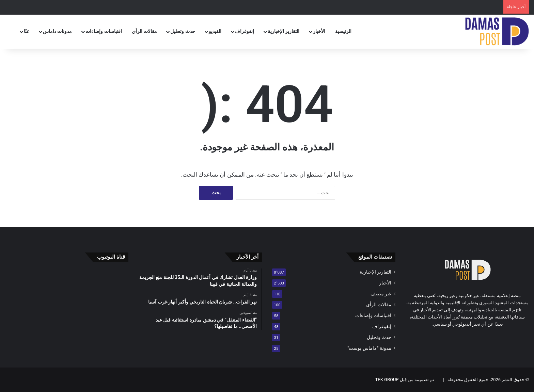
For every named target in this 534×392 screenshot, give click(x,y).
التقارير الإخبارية (284, 31)
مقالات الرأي (144, 31)
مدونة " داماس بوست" (369, 348)
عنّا (27, 31)
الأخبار (319, 31)
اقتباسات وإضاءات (104, 31)
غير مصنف (381, 294)
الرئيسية (343, 31)
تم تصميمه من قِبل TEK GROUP (405, 380)
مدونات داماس (57, 31)
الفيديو (215, 31)
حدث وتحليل (183, 31)
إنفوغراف (245, 31)
